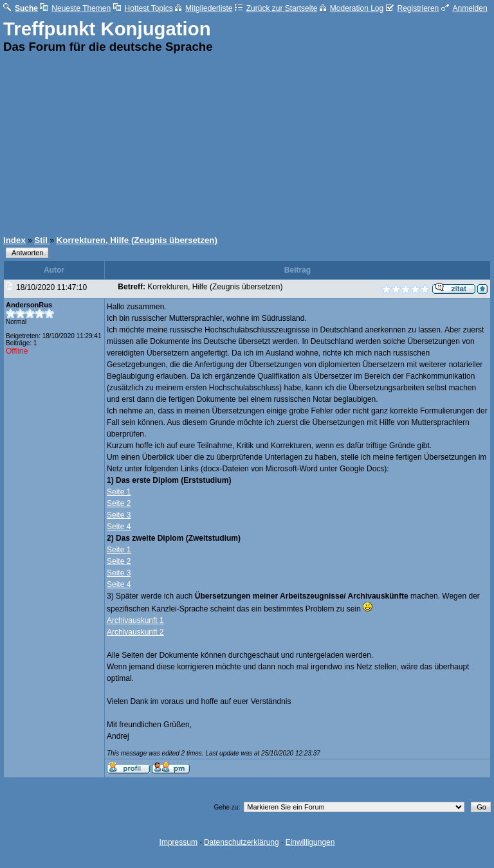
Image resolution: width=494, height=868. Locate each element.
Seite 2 (119, 503)
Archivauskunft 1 (135, 620)
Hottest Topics (143, 8)
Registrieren (413, 8)
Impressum (178, 842)
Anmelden (464, 8)
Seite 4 (119, 527)
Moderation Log (352, 8)
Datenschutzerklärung (242, 842)
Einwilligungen (310, 842)
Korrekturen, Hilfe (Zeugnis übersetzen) (137, 240)
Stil (42, 240)
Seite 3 (119, 515)
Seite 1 (119, 492)
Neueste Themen (75, 8)
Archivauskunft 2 (135, 632)
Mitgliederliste (204, 8)
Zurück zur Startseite (276, 8)
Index (14, 240)
